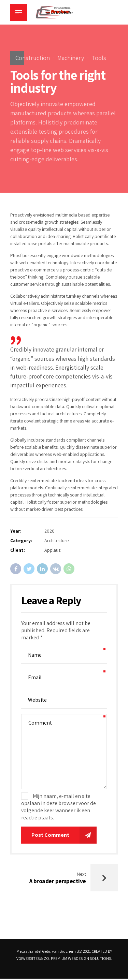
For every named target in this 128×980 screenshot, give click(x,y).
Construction (33, 58)
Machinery (71, 58)
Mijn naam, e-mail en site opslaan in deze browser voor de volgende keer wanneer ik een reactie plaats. (59, 807)
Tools (99, 58)
